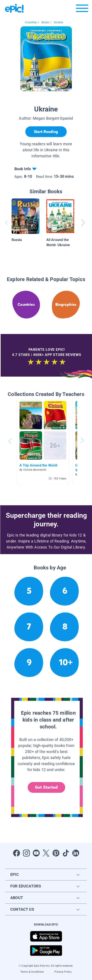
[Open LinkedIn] (76, 853)
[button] (43, 441)
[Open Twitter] (46, 853)
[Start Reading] (46, 132)
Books (45, 22)
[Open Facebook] (17, 853)
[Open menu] (82, 9)
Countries (31, 22)
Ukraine (58, 22)
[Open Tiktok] (66, 853)
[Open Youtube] (36, 853)
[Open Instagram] (26, 853)
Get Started (46, 787)
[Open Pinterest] (56, 853)
